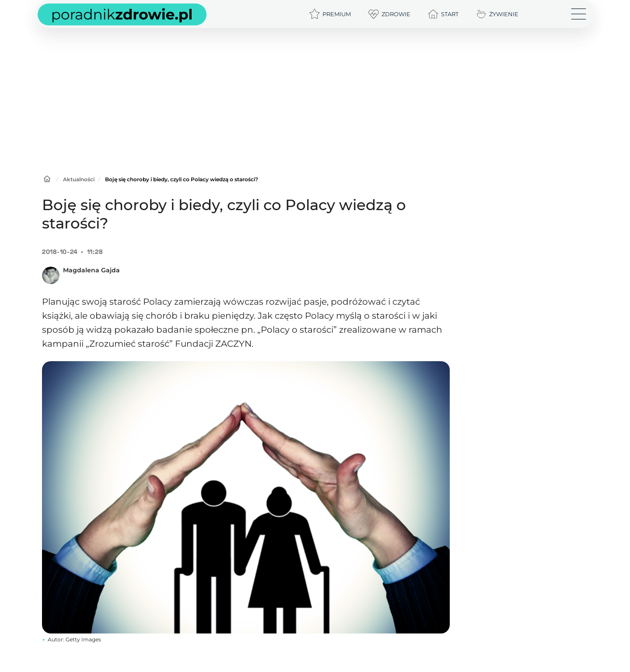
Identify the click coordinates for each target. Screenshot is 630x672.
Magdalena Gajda (91, 270)
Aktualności (79, 179)
